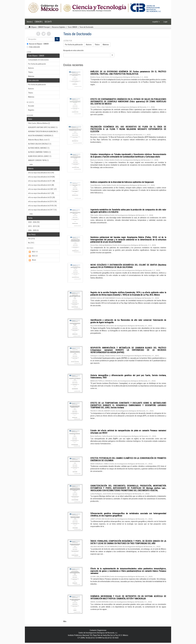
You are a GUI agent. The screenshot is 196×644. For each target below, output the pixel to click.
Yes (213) (31, 239)
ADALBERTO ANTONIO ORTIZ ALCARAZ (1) (43, 127)
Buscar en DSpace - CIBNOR (38, 44)
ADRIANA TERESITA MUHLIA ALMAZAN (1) (43, 131)
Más (65, 621)
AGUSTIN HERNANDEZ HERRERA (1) (41, 136)
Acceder (31, 106)
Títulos (31, 72)
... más (30, 164)
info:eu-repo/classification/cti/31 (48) (41, 181)
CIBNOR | (39, 22)
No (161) (31, 243)
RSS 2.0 (33, 256)
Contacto (93, 630)
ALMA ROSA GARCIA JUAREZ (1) (40, 156)
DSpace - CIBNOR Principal (40, 27)
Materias (31, 76)
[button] (156, 22)
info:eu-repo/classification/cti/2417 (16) (42, 210)
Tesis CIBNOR (72, 27)
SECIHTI (48, 22)
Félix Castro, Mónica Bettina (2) (39, 123)
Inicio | (30, 22)
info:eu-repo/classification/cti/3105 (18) (42, 206)
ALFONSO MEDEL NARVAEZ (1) (39, 148)
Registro (31, 110)
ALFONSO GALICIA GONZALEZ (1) (40, 144)
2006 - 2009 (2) (33, 230)
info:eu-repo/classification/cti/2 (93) (41, 173)
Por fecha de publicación (37, 64)
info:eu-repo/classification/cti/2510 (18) (42, 202)
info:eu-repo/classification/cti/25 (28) (41, 197)
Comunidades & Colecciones (38, 60)
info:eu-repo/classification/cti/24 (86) (41, 177)
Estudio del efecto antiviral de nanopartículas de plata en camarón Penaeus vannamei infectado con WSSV (128, 432)
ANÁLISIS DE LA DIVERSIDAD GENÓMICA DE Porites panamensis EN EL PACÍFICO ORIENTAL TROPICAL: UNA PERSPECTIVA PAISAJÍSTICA (128, 73)
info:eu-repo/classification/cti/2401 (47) (42, 189)
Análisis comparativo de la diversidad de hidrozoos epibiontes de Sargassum (122, 182)
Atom (32, 260)
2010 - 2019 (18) (34, 226)
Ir (112, 55)
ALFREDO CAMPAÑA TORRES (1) (39, 152)
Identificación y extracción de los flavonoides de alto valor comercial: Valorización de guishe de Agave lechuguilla (128, 321)
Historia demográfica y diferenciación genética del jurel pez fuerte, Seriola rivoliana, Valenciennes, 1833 (128, 376)
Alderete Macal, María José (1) (39, 140)
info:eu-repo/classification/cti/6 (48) (41, 185)
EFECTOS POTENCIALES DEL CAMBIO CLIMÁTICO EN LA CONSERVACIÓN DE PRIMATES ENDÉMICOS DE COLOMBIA (128, 459)
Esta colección (33, 47)
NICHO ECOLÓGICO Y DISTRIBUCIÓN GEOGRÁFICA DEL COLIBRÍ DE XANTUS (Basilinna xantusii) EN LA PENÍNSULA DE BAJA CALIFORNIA (128, 266)
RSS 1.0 (33, 252)
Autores (31, 68)
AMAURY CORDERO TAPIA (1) (38, 160)
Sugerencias (102, 630)
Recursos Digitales (59, 27)
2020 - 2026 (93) (34, 222)
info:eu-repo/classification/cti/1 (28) (41, 193)
